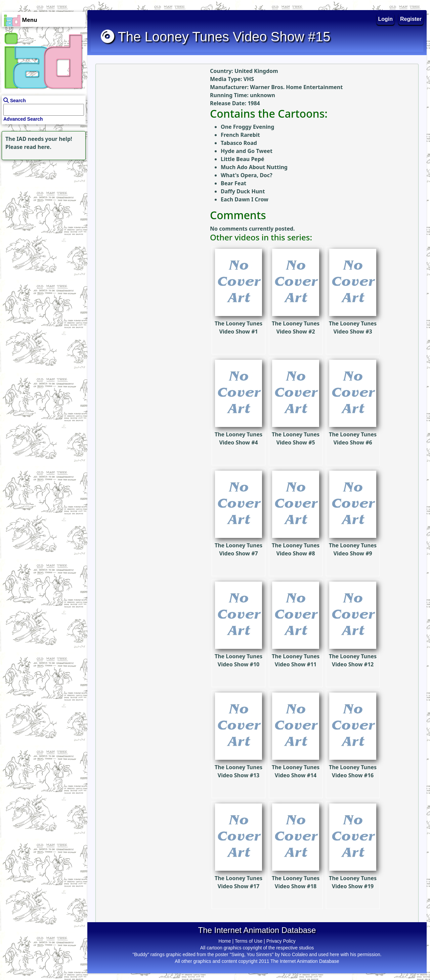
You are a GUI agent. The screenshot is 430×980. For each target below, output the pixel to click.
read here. (38, 147)
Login (386, 19)
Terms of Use (249, 941)
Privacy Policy (281, 941)
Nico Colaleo (294, 954)
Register (411, 19)
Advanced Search (23, 119)
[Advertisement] (42, 204)
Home (225, 941)
